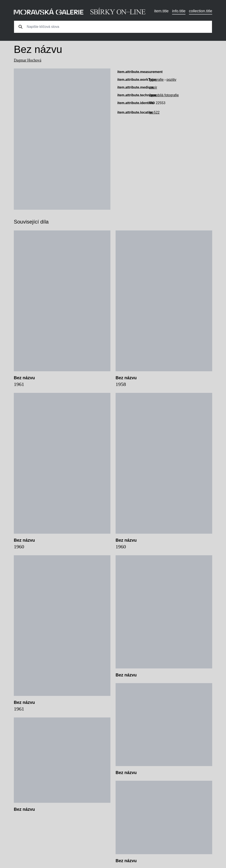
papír (153, 87)
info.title (179, 11)
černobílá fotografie (164, 95)
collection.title (201, 11)
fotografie (156, 80)
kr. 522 (154, 112)
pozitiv (171, 80)
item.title (161, 11)
